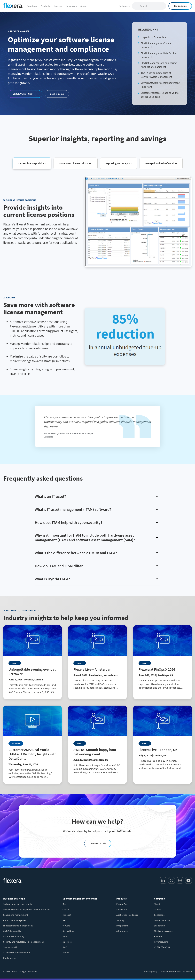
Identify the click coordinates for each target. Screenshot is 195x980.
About (157, 904)
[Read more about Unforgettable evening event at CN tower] (32, 662)
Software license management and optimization (26, 909)
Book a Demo (57, 94)
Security (120, 920)
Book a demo (180, 6)
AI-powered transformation (17, 953)
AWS (65, 936)
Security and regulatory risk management (23, 942)
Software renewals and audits (18, 904)
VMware (66, 926)
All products (122, 931)
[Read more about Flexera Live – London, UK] (163, 740)
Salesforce (67, 942)
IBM (64, 904)
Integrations (122, 926)
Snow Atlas (122, 909)
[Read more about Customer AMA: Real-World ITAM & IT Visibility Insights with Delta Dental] (32, 745)
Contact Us (96, 843)
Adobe (66, 953)
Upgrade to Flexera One (154, 37)
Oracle (66, 909)
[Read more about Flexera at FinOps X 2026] (163, 660)
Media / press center (164, 931)
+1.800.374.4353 (162, 947)
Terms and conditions (170, 972)
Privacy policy (150, 972)
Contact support (162, 920)
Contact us (159, 915)
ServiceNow (68, 931)
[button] (32, 163)
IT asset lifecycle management (18, 926)
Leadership (159, 926)
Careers (158, 909)
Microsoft (67, 915)
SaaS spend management (16, 915)
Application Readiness (127, 915)
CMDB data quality (12, 931)
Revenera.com (161, 942)
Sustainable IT (10, 947)
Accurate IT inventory (14, 936)
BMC (65, 947)
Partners (158, 936)
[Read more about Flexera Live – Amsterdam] (97, 660)
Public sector (10, 958)
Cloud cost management (15, 920)
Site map (187, 972)
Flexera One (122, 904)
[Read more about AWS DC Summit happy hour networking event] (97, 742)
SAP (64, 920)
